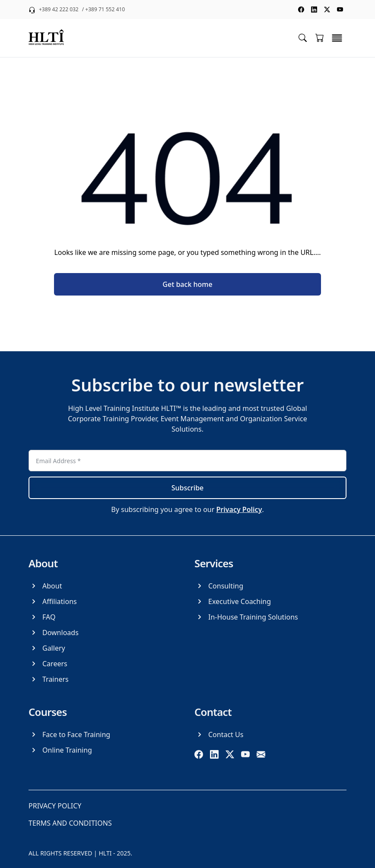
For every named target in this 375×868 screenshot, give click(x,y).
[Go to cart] (320, 38)
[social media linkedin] (314, 10)
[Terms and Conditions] (70, 823)
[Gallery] (47, 648)
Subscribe (188, 488)
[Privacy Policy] (55, 806)
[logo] (46, 38)
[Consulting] (219, 586)
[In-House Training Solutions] (246, 617)
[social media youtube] (340, 10)
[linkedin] (214, 754)
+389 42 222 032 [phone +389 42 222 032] (59, 10)
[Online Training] (60, 750)
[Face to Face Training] (69, 734)
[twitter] (230, 754)
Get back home (187, 284)
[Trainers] (49, 679)
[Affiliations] (53, 601)
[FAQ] (42, 617)
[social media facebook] (301, 10)
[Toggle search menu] (303, 37)
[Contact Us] (219, 734)
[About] (45, 586)
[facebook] (199, 754)
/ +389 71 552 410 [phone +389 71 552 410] (103, 10)
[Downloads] (54, 633)
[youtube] (245, 754)
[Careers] (48, 664)
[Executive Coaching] (233, 601)
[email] (261, 754)
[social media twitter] (327, 10)
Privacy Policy (239, 509)
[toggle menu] (337, 38)
